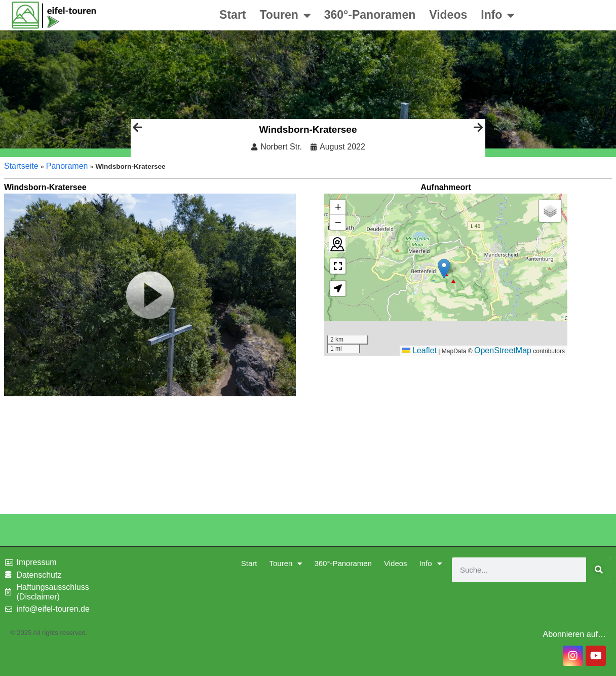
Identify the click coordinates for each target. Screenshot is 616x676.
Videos (448, 15)
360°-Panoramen (370, 15)
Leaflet (419, 350)
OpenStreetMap (503, 350)
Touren (285, 15)
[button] (444, 269)
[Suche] (599, 570)
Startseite (21, 166)
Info (497, 15)
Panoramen (67, 166)
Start (233, 15)
